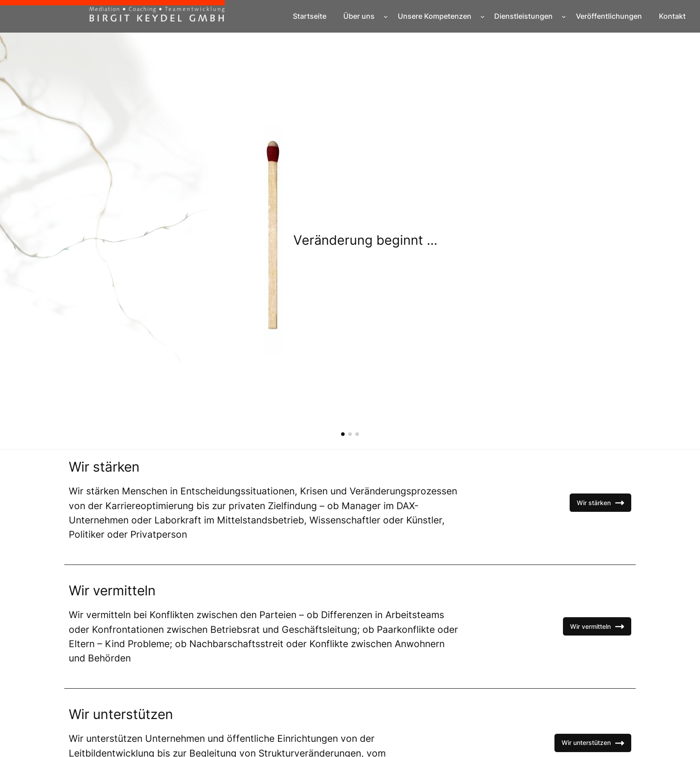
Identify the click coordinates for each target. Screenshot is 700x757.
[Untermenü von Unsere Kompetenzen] (483, 17)
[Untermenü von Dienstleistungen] (564, 17)
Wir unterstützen (593, 743)
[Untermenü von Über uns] (386, 17)
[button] (343, 434)
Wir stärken (600, 503)
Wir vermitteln (597, 627)
